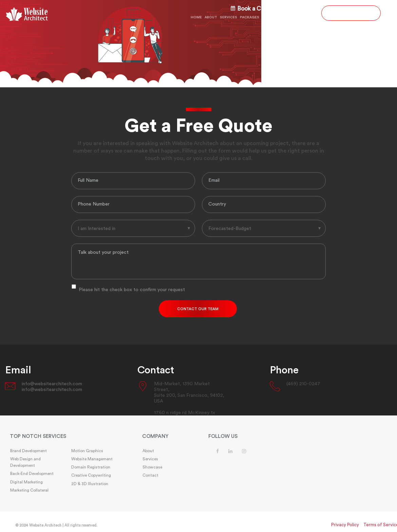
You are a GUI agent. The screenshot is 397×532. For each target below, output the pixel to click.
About (211, 17)
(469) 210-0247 (296, 9)
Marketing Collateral (29, 490)
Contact (307, 17)
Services (229, 17)
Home (196, 17)
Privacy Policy (345, 525)
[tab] (66, 437)
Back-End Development (32, 474)
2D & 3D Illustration (90, 484)
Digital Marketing (26, 482)
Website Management (92, 459)
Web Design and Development (25, 462)
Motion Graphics (87, 451)
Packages (250, 17)
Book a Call (249, 9)
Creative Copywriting (91, 475)
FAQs (267, 17)
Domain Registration (91, 467)
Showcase (285, 17)
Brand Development (29, 451)
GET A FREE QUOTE (351, 13)
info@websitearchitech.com (52, 384)
